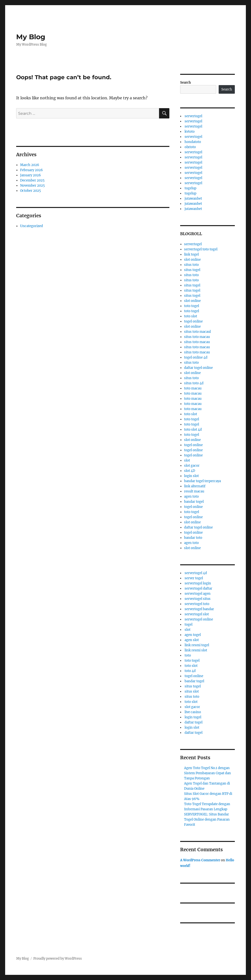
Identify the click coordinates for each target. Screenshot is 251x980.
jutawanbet (193, 199)
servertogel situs (198, 599)
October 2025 (31, 191)
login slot (191, 476)
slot (187, 460)
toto (188, 655)
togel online (193, 321)
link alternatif (195, 486)
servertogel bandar (199, 609)
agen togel (193, 635)
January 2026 (31, 175)
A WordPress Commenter (200, 860)
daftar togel (194, 722)
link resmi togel (197, 645)
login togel (193, 717)
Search (186, 83)
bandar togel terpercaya (202, 481)
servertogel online (199, 619)
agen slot (192, 640)
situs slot (192, 691)
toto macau (193, 388)
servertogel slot (197, 614)
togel (188, 625)
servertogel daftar (198, 588)
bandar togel (194, 502)
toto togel (192, 306)
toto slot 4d (193, 430)
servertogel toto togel (201, 249)
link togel (191, 254)
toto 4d (190, 671)
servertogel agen (198, 594)
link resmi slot (196, 650)
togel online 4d (196, 357)
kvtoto (190, 132)
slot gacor (192, 466)
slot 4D (190, 471)
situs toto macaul (197, 332)
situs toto (191, 265)
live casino (193, 712)
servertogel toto (197, 604)
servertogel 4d (196, 573)
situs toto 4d (194, 383)
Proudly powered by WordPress (58, 959)
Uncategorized (31, 226)
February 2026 (31, 170)
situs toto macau (197, 337)
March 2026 (30, 165)
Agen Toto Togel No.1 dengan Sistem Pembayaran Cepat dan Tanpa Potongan (207, 773)
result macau (194, 491)
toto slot (191, 316)
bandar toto (193, 538)
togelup (190, 188)
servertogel (193, 116)
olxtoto (190, 147)
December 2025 (32, 180)
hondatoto (193, 142)
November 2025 (32, 186)
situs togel (192, 270)
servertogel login (198, 583)
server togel (194, 578)
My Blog (31, 37)
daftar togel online (198, 368)
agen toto (191, 496)
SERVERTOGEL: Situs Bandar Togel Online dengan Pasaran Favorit (207, 819)
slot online (192, 260)
